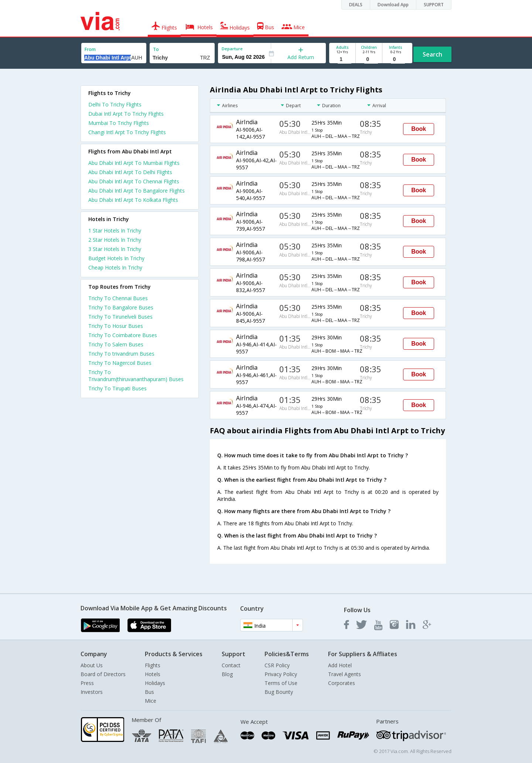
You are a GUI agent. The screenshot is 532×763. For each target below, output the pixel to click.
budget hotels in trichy (116, 258)
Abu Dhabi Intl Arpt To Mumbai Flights (134, 163)
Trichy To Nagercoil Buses (120, 363)
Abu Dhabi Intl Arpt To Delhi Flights (130, 172)
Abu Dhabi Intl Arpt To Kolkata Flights (133, 200)
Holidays (155, 683)
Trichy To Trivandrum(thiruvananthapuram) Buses (136, 376)
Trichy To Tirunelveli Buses (120, 317)
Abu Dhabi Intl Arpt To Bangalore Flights (137, 191)
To (156, 49)
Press (87, 683)
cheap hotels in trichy (115, 267)
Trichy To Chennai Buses (118, 298)
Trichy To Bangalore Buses (121, 307)
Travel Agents (345, 674)
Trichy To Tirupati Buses (117, 388)
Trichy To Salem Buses (116, 344)
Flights (153, 665)
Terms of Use (281, 683)
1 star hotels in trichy (115, 230)
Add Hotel (340, 665)
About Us (92, 665)
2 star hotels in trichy (115, 240)
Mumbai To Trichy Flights (119, 123)
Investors (92, 692)
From (90, 49)
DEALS (356, 5)
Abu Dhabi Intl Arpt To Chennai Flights (134, 181)
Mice (151, 701)
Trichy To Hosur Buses (116, 326)
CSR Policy (277, 665)
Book (419, 129)
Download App (393, 5)
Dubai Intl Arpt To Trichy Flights (126, 114)
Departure (232, 49)
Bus (149, 692)
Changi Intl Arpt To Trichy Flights (127, 132)
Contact (231, 665)
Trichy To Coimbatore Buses (123, 335)
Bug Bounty (279, 692)
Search (432, 54)
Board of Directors (103, 674)
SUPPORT (434, 5)
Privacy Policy (281, 674)
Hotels (153, 674)
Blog (227, 674)
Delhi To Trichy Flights (115, 104)
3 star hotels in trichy (115, 249)
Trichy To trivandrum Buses (121, 354)
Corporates (342, 683)
